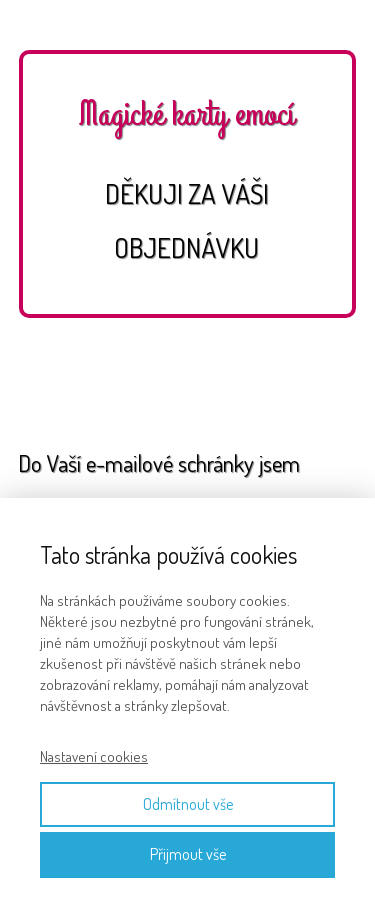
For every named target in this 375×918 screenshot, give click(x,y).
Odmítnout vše (188, 804)
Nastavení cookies (94, 756)
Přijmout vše (188, 854)
